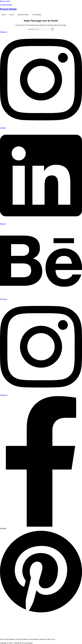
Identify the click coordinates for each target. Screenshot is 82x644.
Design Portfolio (23, 15)
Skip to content (5, 1)
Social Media (37, 15)
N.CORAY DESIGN (6, 5)
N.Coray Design (8, 9)
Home (4, 15)
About (12, 15)
